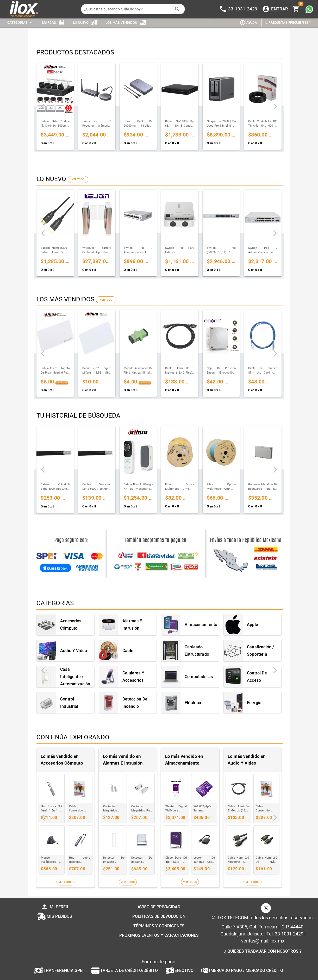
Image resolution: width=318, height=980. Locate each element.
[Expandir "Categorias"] (20, 23)
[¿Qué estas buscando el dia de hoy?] (128, 9)
